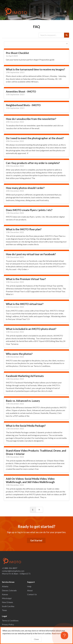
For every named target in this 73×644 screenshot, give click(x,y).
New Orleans (7, 602)
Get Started (36, 540)
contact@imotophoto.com (13, 571)
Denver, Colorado (9, 590)
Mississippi (7, 598)
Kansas (5, 594)
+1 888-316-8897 (10, 568)
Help (29, 586)
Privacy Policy (8, 624)
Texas (4, 610)
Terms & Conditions (10, 620)
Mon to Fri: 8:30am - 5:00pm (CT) (16, 574)
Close (36, 639)
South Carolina (8, 606)
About (30, 590)
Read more (58, 633)
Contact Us (32, 594)
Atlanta (5, 586)
